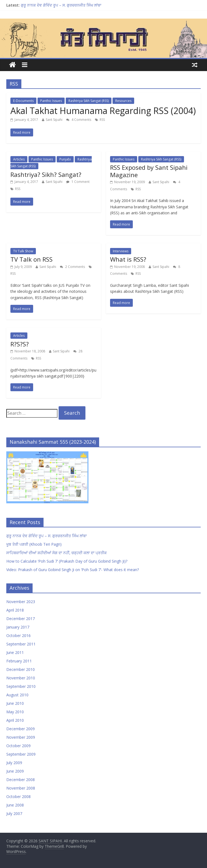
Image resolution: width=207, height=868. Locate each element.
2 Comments (72, 267)
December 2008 (21, 780)
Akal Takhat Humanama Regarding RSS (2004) (103, 111)
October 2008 (18, 797)
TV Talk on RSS (31, 259)
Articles (19, 159)
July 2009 (14, 763)
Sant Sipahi (54, 120)
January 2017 (18, 627)
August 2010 (17, 695)
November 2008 (21, 788)
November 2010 (21, 678)
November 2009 (21, 737)
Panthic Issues (51, 101)
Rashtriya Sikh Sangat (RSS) (89, 101)
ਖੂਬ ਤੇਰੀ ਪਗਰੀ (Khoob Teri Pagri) (34, 544)
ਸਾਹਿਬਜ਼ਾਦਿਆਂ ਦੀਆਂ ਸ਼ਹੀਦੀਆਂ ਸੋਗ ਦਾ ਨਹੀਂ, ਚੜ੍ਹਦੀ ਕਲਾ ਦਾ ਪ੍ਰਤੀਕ (57, 553)
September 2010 (21, 686)
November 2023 (21, 602)
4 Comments (79, 120)
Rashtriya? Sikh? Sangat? (46, 174)
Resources (123, 101)
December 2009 (21, 729)
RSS (102, 120)
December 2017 (21, 619)
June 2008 (15, 805)
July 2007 (14, 813)
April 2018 (15, 610)
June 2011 (15, 652)
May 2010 (15, 712)
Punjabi (65, 159)
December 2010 (21, 669)
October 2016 (18, 635)
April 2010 (15, 720)
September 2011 (21, 644)
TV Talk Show (23, 251)
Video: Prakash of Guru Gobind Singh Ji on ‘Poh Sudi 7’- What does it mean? (73, 570)
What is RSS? (128, 259)
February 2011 (19, 661)
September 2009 (21, 754)
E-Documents (23, 101)
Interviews (121, 251)
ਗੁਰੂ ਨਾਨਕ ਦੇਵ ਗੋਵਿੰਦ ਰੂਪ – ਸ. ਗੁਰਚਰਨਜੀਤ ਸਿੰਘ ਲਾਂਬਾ (61, 5)
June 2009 (15, 771)
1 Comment (78, 182)
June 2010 (15, 703)
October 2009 (18, 746)
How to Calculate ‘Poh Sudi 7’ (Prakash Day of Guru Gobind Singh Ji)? (67, 561)
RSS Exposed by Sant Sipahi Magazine (149, 171)
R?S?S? (20, 344)
